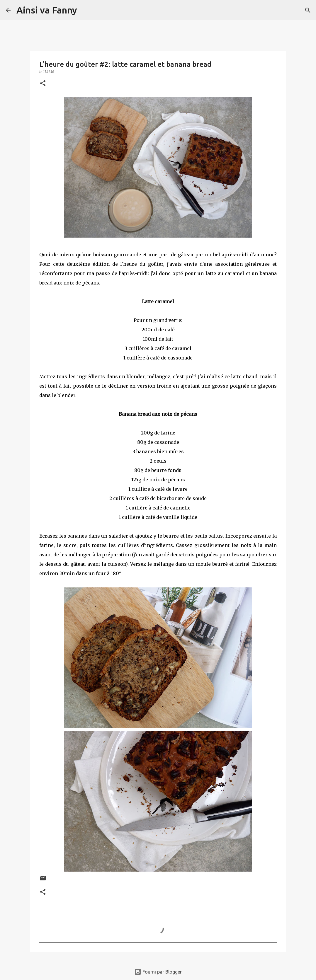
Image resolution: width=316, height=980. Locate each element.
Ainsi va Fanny (47, 10)
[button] (43, 84)
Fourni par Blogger (158, 972)
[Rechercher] (85, 10)
